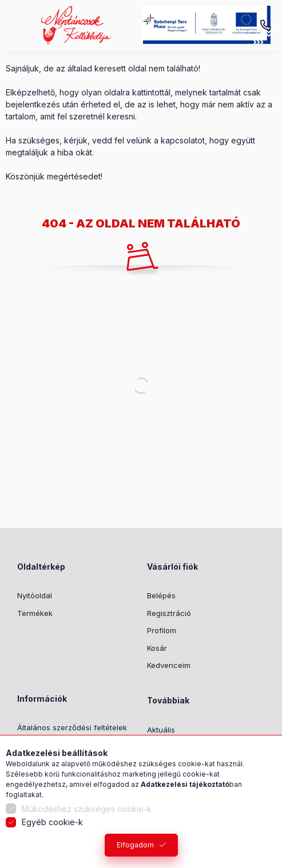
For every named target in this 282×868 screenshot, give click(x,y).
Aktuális (161, 730)
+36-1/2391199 (265, 26)
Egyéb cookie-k (52, 822)
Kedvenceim (169, 665)
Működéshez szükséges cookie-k (87, 809)
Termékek (35, 613)
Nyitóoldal (35, 595)
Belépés (161, 595)
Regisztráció (169, 613)
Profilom (162, 630)
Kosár (157, 648)
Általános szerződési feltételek (72, 727)
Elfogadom (135, 845)
